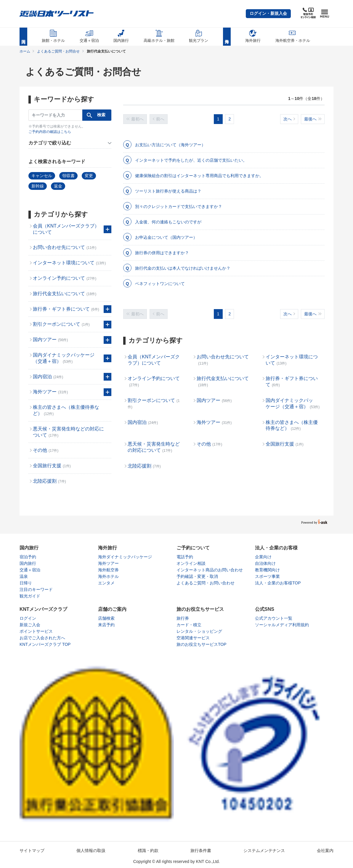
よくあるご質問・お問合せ (58, 51)
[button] (268, 14)
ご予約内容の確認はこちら (50, 132)
